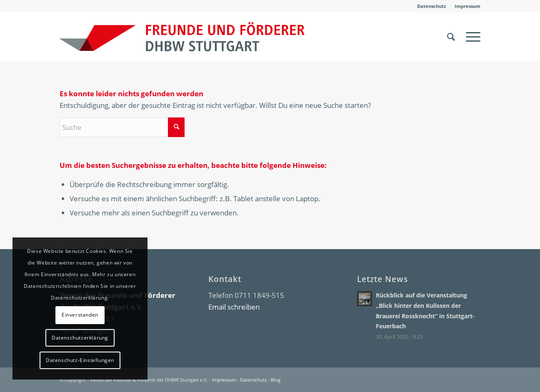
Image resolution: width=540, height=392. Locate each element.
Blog (276, 380)
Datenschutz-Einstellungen (80, 360)
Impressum (467, 6)
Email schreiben (234, 307)
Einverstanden (80, 315)
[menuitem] (432, 6)
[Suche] (451, 37)
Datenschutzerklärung (80, 338)
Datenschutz (431, 6)
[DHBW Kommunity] (182, 37)
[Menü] (470, 37)
